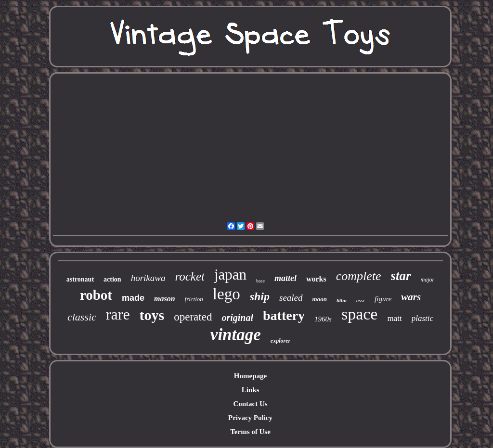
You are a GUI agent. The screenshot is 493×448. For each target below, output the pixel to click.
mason (165, 299)
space (360, 314)
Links (251, 390)
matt (394, 318)
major (428, 280)
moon (320, 299)
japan (230, 275)
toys (152, 315)
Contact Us (250, 404)
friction (194, 299)
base (260, 281)
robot (96, 295)
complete (359, 276)
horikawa (148, 278)
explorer (280, 341)
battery (284, 315)
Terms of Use (250, 432)
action (112, 279)
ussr (361, 300)
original (237, 318)
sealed (291, 298)
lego (227, 294)
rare (118, 314)
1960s (323, 319)
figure (383, 299)
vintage (236, 335)
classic (82, 317)
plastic (422, 318)
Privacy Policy (250, 418)
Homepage (250, 376)
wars (411, 297)
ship (260, 296)
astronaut (80, 279)
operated (193, 317)
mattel (285, 278)
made (133, 298)
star (401, 276)
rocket (190, 276)
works (316, 279)
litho (342, 300)
